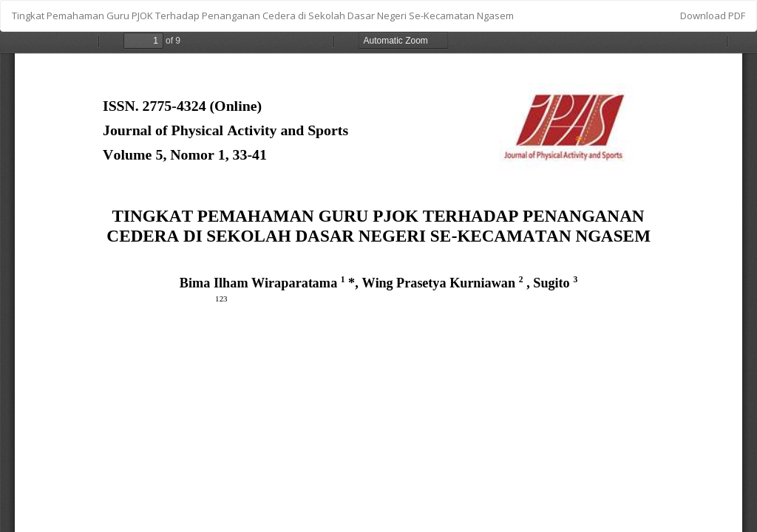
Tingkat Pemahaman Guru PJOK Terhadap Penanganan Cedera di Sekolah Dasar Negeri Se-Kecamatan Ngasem (263, 16)
